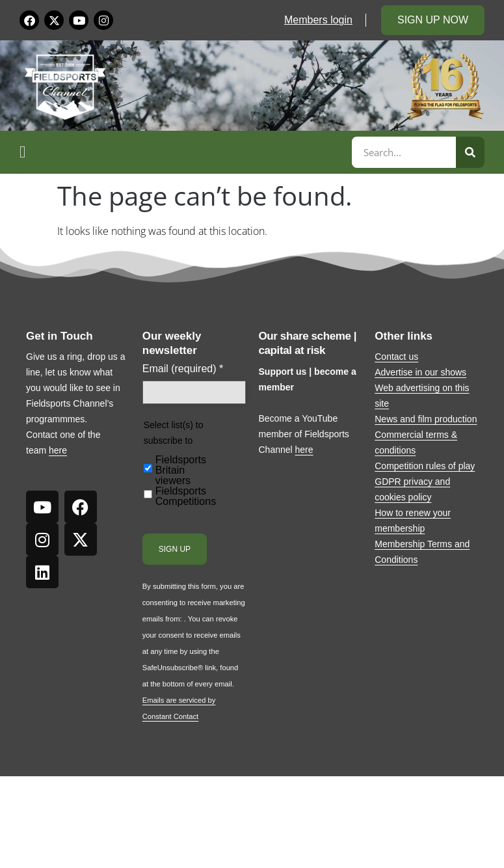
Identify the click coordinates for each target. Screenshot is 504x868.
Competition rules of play (425, 466)
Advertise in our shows (420, 372)
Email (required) (183, 369)
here (58, 450)
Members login (318, 20)
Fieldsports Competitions (186, 496)
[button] (184, 152)
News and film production (426, 419)
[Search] (470, 152)
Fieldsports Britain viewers (181, 470)
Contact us (396, 357)
